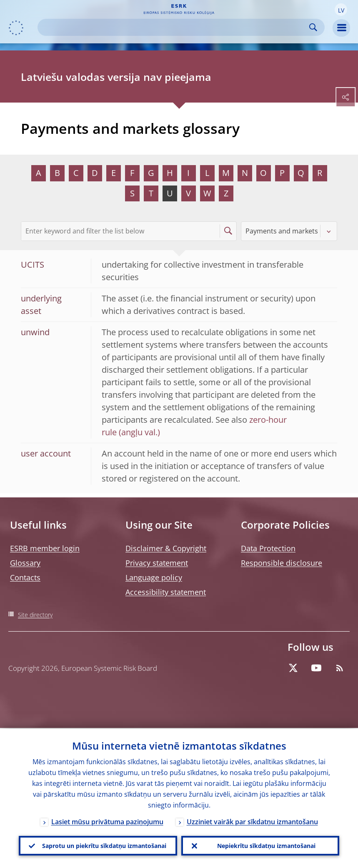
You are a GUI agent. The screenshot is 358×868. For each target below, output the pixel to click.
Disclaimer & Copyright (166, 548)
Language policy (154, 577)
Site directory (35, 615)
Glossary (25, 563)
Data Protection (268, 548)
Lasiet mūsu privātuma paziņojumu (107, 821)
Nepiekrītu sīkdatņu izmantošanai (266, 845)
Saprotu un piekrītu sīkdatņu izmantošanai (104, 845)
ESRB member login (45, 548)
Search (313, 27)
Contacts (25, 577)
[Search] (174, 27)
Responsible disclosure (282, 563)
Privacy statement (157, 563)
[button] (341, 10)
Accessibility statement (166, 592)
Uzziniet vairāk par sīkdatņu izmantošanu (252, 821)
